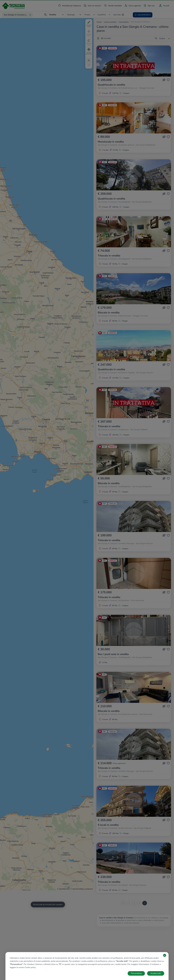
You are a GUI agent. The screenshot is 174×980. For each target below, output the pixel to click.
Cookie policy (30, 967)
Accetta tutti (156, 973)
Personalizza (136, 973)
